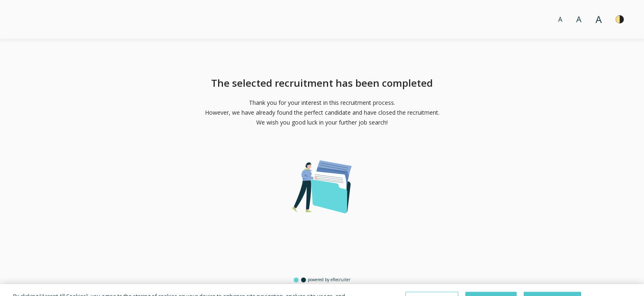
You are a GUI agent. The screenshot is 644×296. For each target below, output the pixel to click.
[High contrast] (620, 19)
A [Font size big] (579, 19)
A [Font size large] (599, 19)
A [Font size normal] (560, 19)
